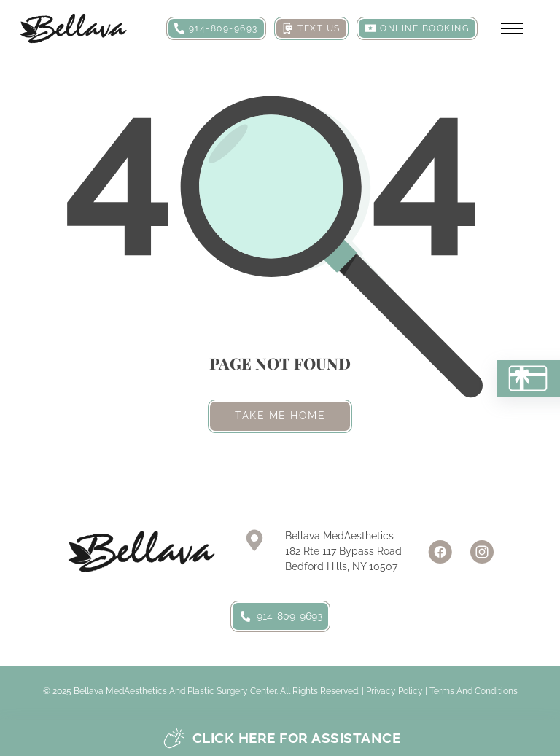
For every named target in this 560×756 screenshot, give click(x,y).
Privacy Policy (394, 691)
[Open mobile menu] (512, 28)
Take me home (280, 416)
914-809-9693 (280, 616)
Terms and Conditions (474, 691)
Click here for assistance (282, 738)
